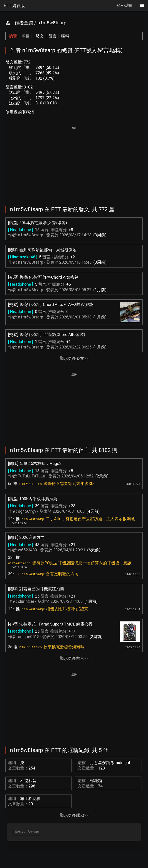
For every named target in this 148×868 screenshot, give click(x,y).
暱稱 (65, 36)
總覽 (13, 36)
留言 (52, 36)
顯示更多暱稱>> (74, 815)
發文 (40, 36)
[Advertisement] (74, 163)
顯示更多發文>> (74, 358)
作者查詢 (24, 23)
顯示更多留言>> (74, 658)
